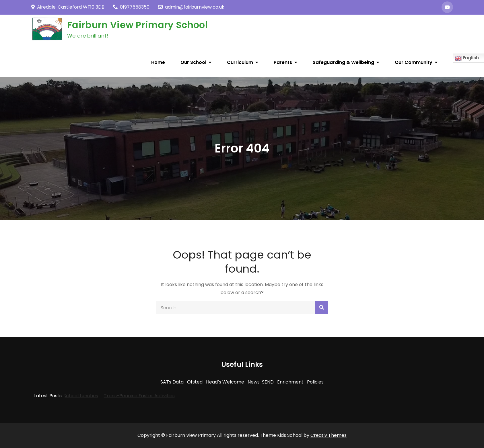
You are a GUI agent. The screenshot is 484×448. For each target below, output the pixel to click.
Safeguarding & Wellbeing (343, 62)
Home (158, 62)
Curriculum (240, 62)
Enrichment (290, 382)
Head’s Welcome (225, 382)
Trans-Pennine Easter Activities (131, 396)
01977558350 (131, 7)
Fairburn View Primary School (137, 25)
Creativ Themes (329, 435)
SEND (268, 382)
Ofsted (195, 382)
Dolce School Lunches (66, 396)
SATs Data (172, 382)
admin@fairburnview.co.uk (191, 7)
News (254, 382)
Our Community (414, 62)
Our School (193, 62)
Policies (315, 382)
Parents (283, 62)
